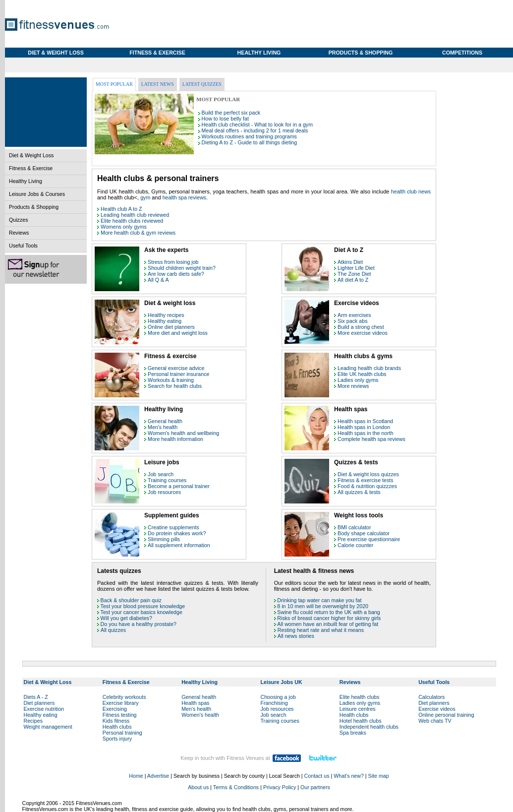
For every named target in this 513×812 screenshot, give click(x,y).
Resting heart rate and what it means (321, 630)
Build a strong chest (361, 327)
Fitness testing (120, 715)
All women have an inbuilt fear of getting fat (328, 624)
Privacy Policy (280, 787)
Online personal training (446, 715)
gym (146, 197)
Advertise (158, 776)
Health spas (195, 703)
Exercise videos (437, 709)
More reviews (353, 386)
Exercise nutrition (44, 709)
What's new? (349, 776)
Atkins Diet (350, 262)
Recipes (33, 721)
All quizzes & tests (359, 492)
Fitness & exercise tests (366, 480)
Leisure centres (358, 709)
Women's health (200, 715)
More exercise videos (363, 333)
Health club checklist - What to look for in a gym (257, 125)
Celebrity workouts (124, 697)
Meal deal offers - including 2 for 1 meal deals (255, 130)
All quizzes (113, 630)
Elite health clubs (360, 697)
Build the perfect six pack (231, 113)
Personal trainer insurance (178, 374)
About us (198, 787)
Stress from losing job (173, 262)
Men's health (163, 427)
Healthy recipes (166, 315)
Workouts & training (171, 380)
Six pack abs (352, 321)
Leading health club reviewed (135, 215)
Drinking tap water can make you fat (319, 600)
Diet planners (39, 703)
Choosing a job (278, 697)
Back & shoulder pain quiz (131, 600)
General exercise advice (176, 368)
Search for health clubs (175, 386)
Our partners (315, 787)
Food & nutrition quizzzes (367, 486)
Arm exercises (354, 315)
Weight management (48, 727)
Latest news (158, 84)
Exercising (115, 709)
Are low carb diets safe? (176, 274)
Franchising (274, 703)
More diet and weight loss (178, 333)
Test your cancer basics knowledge (142, 612)
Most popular (114, 84)
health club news (411, 191)
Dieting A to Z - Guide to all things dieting (250, 142)
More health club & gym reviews (138, 233)
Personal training (122, 733)
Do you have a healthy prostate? (139, 624)
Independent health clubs (369, 727)
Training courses (167, 480)
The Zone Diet (354, 274)
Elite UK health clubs (362, 374)
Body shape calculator (364, 533)
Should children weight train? (182, 268)
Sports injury (117, 739)
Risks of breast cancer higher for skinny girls (329, 618)
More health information (175, 439)
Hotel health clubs (361, 721)
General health (165, 421)
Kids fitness (116, 721)
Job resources (164, 492)
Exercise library (121, 703)
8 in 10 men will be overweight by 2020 (323, 606)
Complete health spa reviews (371, 439)
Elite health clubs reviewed (132, 221)
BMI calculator (354, 527)
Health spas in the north (366, 433)
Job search (161, 474)
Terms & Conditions (236, 787)
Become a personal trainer (179, 486)
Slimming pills (164, 539)
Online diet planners (171, 327)
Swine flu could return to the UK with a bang (328, 612)
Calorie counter (355, 545)
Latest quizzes (202, 84)
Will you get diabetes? (126, 618)
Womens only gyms (124, 227)
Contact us (317, 776)
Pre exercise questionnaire (369, 539)
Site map (379, 776)
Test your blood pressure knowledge (143, 606)
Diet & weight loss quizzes (368, 474)
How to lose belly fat (225, 119)
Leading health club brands (369, 368)
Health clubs (117, 727)
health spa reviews (184, 197)
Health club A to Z (121, 209)
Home (136, 776)
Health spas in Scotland (365, 421)
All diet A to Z (353, 280)
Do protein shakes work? (177, 533)
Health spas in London (364, 427)
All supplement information (179, 545)
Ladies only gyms (358, 380)
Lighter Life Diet (356, 268)
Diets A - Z (36, 697)
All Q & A (158, 280)
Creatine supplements (173, 527)
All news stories (296, 636)
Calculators (431, 697)
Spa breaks (353, 733)
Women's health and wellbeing (183, 433)
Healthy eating (165, 321)
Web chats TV (435, 721)
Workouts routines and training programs (249, 136)
